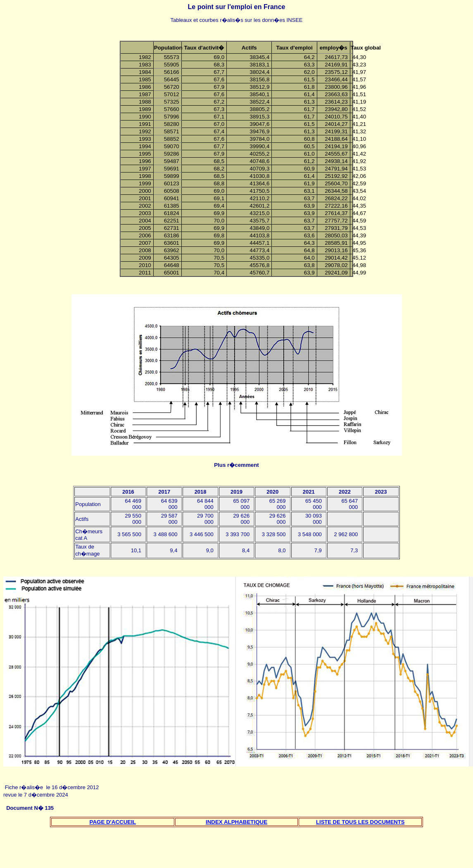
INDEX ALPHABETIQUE (236, 822)
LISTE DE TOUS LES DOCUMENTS (360, 822)
